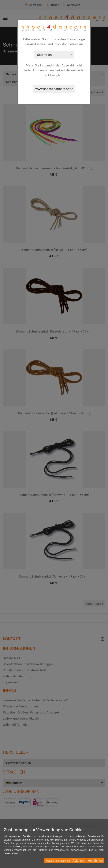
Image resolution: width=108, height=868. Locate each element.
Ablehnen (79, 861)
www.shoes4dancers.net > (54, 89)
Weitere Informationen (58, 861)
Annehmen (95, 861)
